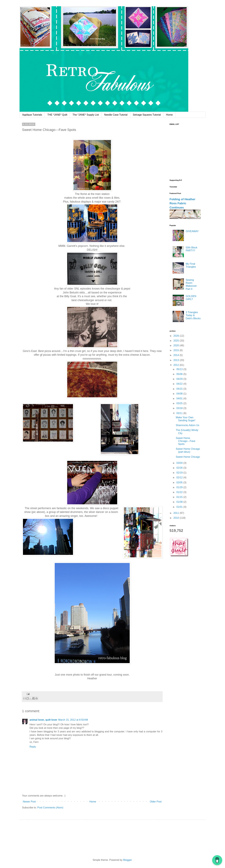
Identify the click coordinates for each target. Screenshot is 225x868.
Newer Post (29, 802)
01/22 (180, 492)
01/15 (180, 497)
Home (169, 115)
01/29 (180, 487)
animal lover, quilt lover (43, 720)
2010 (177, 518)
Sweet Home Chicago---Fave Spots (186, 441)
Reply (33, 747)
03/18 (180, 408)
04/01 (180, 398)
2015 (177, 350)
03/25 (180, 403)
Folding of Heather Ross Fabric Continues (182, 203)
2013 (177, 360)
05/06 (180, 374)
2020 (177, 345)
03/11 (180, 413)
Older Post (156, 802)
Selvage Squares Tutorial (147, 115)
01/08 (180, 502)
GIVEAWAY (192, 231)
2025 (177, 341)
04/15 (180, 389)
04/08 (180, 394)
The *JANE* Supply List (86, 115)
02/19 (180, 473)
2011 (177, 513)
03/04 (180, 463)
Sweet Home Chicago (188, 457)
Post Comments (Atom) (50, 808)
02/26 (180, 468)
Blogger (127, 860)
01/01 (180, 507)
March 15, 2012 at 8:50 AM (73, 720)
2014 (177, 355)
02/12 (180, 477)
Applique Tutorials (32, 115)
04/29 (180, 379)
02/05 (180, 482)
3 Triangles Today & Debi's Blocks (193, 315)
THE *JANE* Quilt (57, 115)
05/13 (180, 369)
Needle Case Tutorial (116, 115)
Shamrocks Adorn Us (187, 425)
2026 (177, 336)
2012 (177, 365)
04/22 (180, 384)
